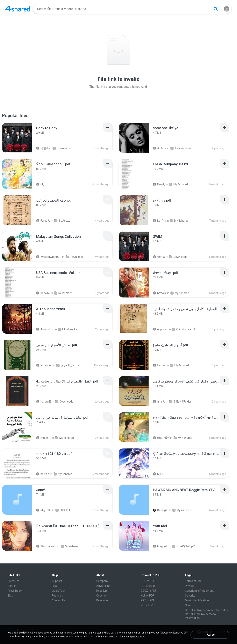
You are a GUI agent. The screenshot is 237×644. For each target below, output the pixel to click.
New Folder (63, 293)
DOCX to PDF (149, 591)
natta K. (160, 293)
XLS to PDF (147, 596)
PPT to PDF (148, 600)
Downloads (61, 148)
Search (12, 586)
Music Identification (197, 600)
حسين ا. (160, 365)
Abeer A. (44, 438)
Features (57, 596)
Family (159, 184)
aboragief (44, 365)
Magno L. (161, 546)
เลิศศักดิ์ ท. (161, 438)
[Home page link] (18, 9)
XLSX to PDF (148, 605)
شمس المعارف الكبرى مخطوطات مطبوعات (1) (185, 329)
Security (190, 596)
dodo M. (43, 293)
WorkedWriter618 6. (49, 257)
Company (102, 581)
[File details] (17, 138)
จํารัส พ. (160, 148)
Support (57, 581)
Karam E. (44, 402)
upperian (161, 329)
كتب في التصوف (68, 365)
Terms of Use (193, 581)
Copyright (102, 596)
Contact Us (59, 600)
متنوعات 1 (62, 221)
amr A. (159, 402)
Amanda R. (45, 329)
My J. (42, 184)
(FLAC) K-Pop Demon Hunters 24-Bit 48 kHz (185, 546)
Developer (103, 600)
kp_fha (159, 221)
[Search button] (216, 9)
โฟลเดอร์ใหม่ (181, 148)
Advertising (103, 586)
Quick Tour (58, 591)
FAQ (54, 586)
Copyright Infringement (199, 591)
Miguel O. (44, 510)
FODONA (63, 510)
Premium (13, 581)
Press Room (15, 591)
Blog (10, 596)
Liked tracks (67, 329)
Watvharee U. (47, 546)
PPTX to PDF (148, 586)
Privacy (190, 586)
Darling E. (161, 510)
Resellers (102, 591)
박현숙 (42, 148)
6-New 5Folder (180, 402)
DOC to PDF (148, 581)
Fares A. (43, 221)
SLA (188, 605)
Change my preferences (131, 637)
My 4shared (178, 184)
